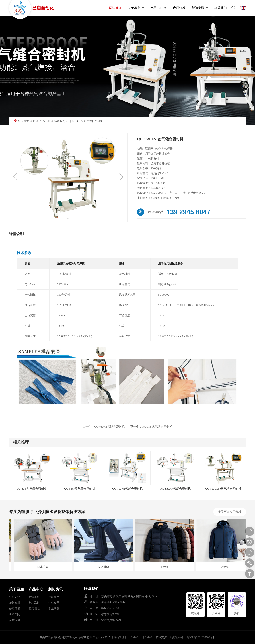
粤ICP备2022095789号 (200, 637)
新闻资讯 (200, 8)
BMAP (135, 637)
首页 (33, 121)
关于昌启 (136, 8)
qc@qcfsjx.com (110, 614)
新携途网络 (176, 637)
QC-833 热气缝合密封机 (151, 427)
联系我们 (221, 8)
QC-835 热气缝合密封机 (104, 427)
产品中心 (158, 8)
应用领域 (179, 8)
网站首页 (115, 8)
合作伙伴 (15, 620)
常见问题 (54, 609)
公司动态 (54, 597)
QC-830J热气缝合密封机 (175, 489)
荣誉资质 (15, 603)
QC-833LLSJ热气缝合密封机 (223, 489)
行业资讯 (54, 603)
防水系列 (60, 121)
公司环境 (15, 609)
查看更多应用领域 (230, 512)
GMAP (148, 637)
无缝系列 (34, 597)
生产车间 (15, 614)
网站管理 (119, 637)
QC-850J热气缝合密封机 (80, 489)
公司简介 (15, 597)
